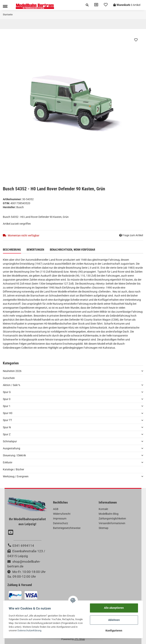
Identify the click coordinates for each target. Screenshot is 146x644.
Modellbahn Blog (109, 514)
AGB (56, 509)
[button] (87, 5)
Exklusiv (8, 462)
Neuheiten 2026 (12, 371)
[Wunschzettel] (106, 5)
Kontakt (103, 509)
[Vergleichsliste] (96, 5)
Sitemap (104, 528)
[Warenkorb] (127, 5)
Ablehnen (114, 620)
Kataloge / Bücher (13, 469)
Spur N (7, 427)
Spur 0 (7, 399)
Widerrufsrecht (62, 514)
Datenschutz (61, 523)
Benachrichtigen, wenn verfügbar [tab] (72, 250)
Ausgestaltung (12, 448)
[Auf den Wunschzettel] (136, 40)
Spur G (7, 392)
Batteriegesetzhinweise (67, 528)
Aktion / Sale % (12, 385)
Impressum (60, 518)
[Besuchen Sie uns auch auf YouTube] (11, 533)
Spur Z (7, 434)
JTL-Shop (80, 639)
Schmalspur (10, 441)
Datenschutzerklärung (29, 630)
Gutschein (9, 378)
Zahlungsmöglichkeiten (112, 518)
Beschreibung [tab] (12, 250)
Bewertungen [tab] (35, 250)
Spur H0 (8, 413)
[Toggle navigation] (5, 6)
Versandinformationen (112, 523)
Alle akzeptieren (114, 608)
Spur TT (7, 420)
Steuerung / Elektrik (14, 455)
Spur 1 (7, 406)
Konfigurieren (114, 631)
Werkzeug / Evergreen (16, 476)
